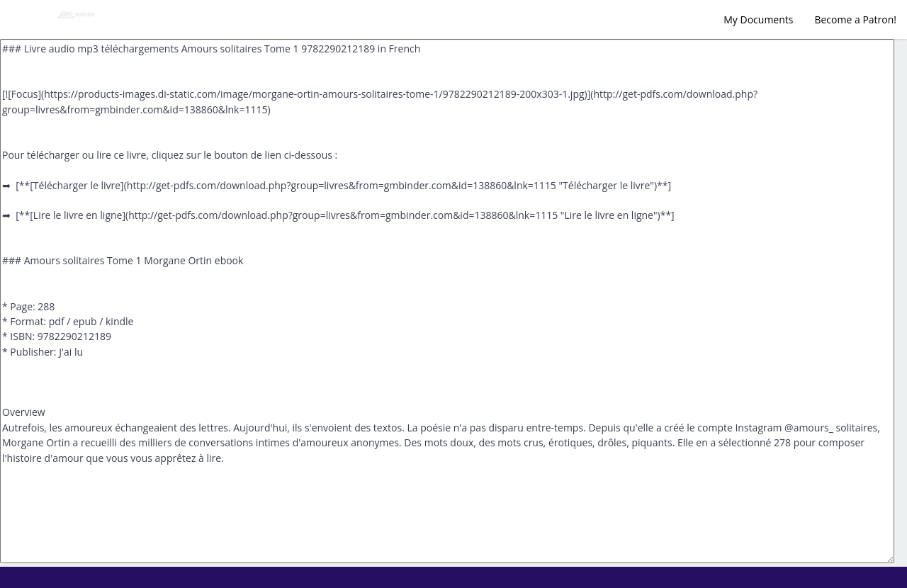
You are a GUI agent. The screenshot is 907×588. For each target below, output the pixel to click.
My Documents (758, 19)
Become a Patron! (855, 19)
